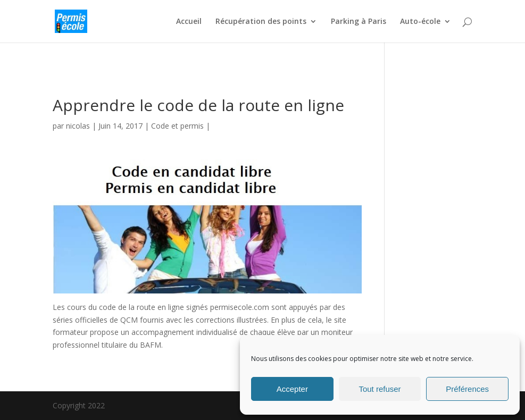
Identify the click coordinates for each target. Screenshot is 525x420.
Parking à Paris (359, 22)
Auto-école (420, 22)
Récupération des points (261, 22)
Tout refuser (380, 389)
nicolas (78, 126)
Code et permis (177, 126)
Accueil (189, 22)
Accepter (292, 389)
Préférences (467, 389)
